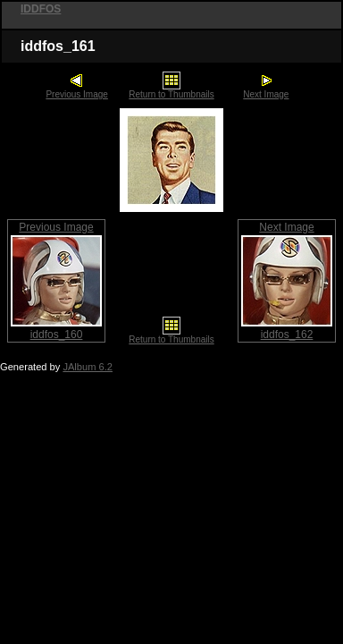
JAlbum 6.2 (88, 367)
